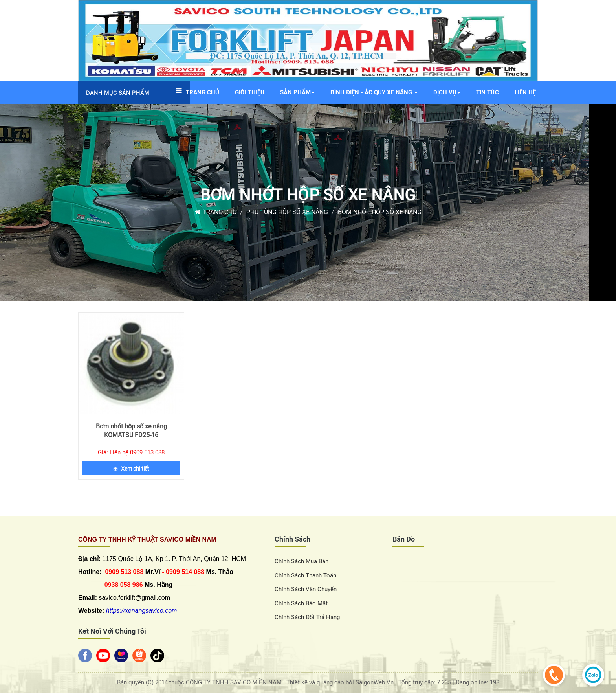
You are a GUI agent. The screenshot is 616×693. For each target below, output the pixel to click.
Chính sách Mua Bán (302, 561)
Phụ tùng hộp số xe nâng (287, 212)
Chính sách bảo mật (301, 603)
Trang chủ (216, 212)
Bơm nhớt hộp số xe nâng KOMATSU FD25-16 (131, 431)
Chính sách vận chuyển (306, 589)
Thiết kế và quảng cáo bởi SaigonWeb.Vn (341, 682)
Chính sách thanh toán (305, 575)
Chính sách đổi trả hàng (307, 617)
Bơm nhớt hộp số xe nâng (308, 195)
